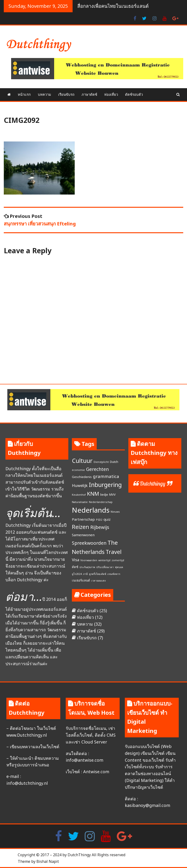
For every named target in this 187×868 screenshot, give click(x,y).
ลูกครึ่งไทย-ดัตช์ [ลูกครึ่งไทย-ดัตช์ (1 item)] (98, 574)
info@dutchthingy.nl (27, 783)
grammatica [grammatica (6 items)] (106, 476)
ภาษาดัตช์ (89, 94)
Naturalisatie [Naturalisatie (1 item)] (80, 502)
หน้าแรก (24, 94)
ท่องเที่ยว (111, 94)
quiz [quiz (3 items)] (107, 519)
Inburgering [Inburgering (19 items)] (105, 485)
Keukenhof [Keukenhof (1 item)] (79, 495)
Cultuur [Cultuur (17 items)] (82, 461)
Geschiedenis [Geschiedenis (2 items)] (82, 477)
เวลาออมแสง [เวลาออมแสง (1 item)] (98, 581)
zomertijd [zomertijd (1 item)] (118, 560)
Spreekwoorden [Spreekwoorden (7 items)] (89, 543)
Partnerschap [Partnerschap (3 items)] (83, 519)
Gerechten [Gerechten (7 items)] (97, 469)
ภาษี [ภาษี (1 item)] (85, 574)
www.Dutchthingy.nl (27, 735)
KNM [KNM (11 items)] (93, 494)
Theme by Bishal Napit (38, 861)
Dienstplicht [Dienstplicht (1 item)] (101, 462)
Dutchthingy (152, 483)
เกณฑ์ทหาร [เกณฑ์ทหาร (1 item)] (114, 574)
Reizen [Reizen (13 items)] (80, 527)
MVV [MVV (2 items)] (112, 494)
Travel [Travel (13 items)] (114, 552)
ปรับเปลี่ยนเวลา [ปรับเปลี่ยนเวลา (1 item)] (105, 567)
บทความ (44, 94)
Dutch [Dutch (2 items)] (114, 462)
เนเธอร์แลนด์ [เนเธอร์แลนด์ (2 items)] (81, 580)
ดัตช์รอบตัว (134, 94)
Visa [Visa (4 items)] (76, 560)
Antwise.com (96, 772)
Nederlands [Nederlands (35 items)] (91, 510)
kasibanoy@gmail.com (148, 805)
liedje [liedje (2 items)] (104, 494)
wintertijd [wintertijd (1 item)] (104, 560)
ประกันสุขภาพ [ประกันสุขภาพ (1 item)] (87, 567)
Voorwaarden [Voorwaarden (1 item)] (89, 560)
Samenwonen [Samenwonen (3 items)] (83, 535)
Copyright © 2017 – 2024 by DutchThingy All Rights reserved (72, 855)
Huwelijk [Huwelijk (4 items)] (80, 485)
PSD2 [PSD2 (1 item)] (99, 520)
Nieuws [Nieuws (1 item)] (115, 512)
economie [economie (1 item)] (78, 470)
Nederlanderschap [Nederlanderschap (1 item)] (101, 502)
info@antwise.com (85, 760)
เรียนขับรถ (66, 94)
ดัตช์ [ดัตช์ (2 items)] (75, 567)
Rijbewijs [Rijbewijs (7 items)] (100, 527)
